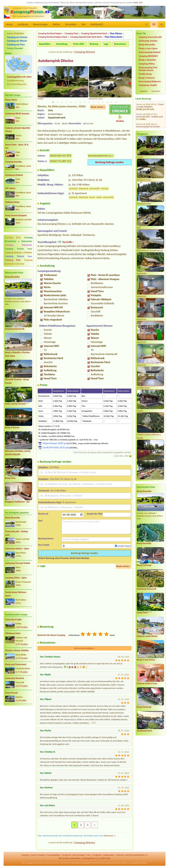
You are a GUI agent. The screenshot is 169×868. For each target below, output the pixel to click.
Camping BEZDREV (148, 56)
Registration (109, 855)
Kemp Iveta (10, 478)
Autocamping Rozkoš (150, 52)
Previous (39, 83)
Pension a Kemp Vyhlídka (17, 650)
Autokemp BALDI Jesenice (17, 114)
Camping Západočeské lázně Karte (86, 37)
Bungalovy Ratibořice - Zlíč (17, 502)
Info (83, 24)
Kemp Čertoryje (144, 565)
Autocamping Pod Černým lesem (148, 69)
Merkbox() (97, 24)
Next (130, 83)
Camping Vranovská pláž (150, 37)
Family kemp (145, 74)
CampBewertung (15, 80)
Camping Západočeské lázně (94, 33)
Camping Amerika (14, 162)
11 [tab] (98, 102)
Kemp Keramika (12, 277)
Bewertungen (41, 24)
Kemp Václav (11, 100)
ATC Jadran (10, 188)
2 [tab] (58, 102)
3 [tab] (62, 102)
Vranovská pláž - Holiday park (17, 533)
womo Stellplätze (15, 33)
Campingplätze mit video (19, 77)
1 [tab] (53, 102)
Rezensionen (120, 44)
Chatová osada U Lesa (147, 683)
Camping (25, 855)
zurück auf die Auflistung (61, 52)
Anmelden (71, 24)
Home (9, 24)
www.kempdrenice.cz (100, 156)
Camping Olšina (147, 64)
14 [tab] (112, 102)
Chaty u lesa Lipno (148, 48)
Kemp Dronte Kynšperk (16, 215)
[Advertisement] (19, 724)
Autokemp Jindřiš (148, 85)
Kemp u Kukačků (147, 60)
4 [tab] (67, 102)
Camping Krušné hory (19, 249)
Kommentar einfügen (85, 648)
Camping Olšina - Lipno (16, 578)
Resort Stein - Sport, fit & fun (17, 146)
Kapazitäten (45, 44)
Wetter (57, 24)
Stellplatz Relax (12, 202)
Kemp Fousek (11, 693)
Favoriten (156, 91)
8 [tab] (85, 102)
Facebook (66, 855)
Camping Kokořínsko (19, 245)
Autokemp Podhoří (14, 175)
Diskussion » (109, 836)
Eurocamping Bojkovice (150, 81)
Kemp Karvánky (144, 543)
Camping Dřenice (85, 52)
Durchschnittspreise (17, 84)
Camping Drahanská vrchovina (19, 262)
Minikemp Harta (13, 633)
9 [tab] (89, 102)
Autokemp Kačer (145, 731)
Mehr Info (138, 3)
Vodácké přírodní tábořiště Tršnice (18, 130)
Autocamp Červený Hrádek (18, 563)
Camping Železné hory (19, 256)
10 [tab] (94, 102)
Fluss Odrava (116, 33)
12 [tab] (103, 102)
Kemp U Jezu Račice (146, 660)
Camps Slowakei (15, 48)
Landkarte (23, 24)
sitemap (120, 855)
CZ (146, 24)
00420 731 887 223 (60, 161)
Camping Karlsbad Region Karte (53, 37)
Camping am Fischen (17, 37)
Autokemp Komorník (15, 329)
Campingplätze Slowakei (138, 863)
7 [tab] (80, 102)
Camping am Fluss (16, 44)
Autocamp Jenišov (148, 41)
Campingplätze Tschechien (35, 863)
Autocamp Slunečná (15, 678)
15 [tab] (116, 102)
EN (162, 24)
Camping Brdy (13, 238)
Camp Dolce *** (144, 612)
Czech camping (38, 855)
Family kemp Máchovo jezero (16, 594)
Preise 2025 (79, 44)
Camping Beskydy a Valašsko (19, 253)
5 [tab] (71, 102)
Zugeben (144, 91)
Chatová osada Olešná (147, 636)
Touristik (67, 242)
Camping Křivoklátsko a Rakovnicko (19, 239)
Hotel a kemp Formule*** (17, 404)
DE (154, 24)
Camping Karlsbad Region (50, 33)
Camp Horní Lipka (13, 620)
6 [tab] (76, 102)
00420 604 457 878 (60, 156)
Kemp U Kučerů (12, 427)
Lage (106, 44)
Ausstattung (62, 44)
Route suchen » (98, 107)
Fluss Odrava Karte (113, 37)
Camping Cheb (71, 33)
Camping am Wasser (17, 41)
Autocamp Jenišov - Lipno (17, 549)
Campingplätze (53, 855)
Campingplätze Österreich (90, 863)
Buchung (94, 44)
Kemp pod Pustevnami (16, 664)
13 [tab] (107, 102)
